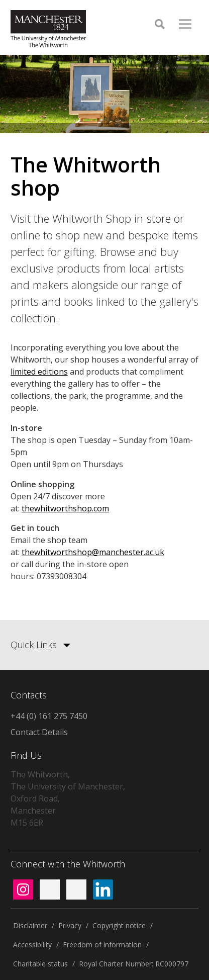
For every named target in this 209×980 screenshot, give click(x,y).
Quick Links (34, 645)
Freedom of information (102, 945)
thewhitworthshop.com (65, 508)
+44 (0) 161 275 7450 (49, 716)
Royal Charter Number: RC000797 (134, 964)
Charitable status (40, 964)
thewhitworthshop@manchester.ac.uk (93, 552)
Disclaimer (30, 925)
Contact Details (39, 732)
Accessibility (32, 945)
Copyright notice (119, 925)
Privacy (70, 925)
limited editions (39, 372)
